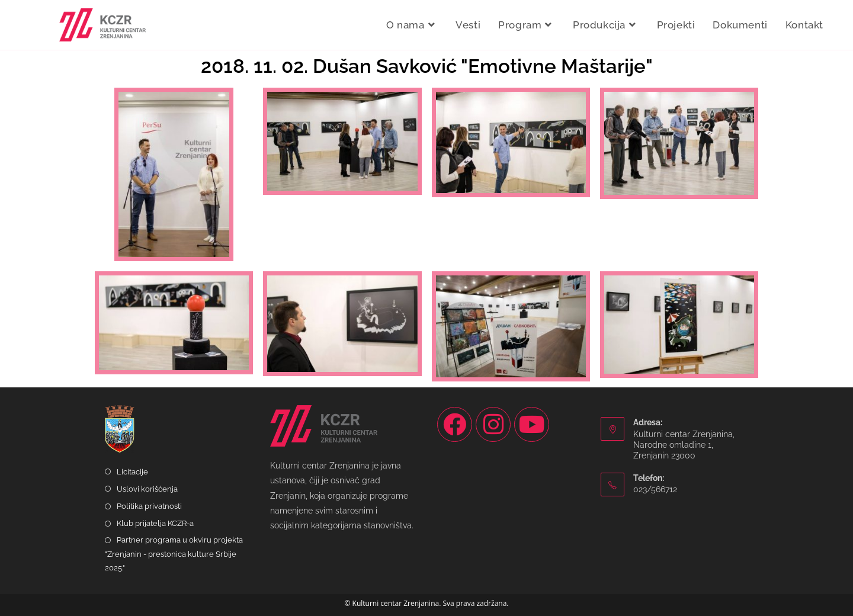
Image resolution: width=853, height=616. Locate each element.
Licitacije (132, 472)
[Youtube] (532, 424)
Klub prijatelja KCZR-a (155, 523)
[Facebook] (455, 424)
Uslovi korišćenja (147, 489)
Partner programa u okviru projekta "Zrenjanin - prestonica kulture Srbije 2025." (174, 554)
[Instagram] (493, 424)
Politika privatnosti (149, 506)
